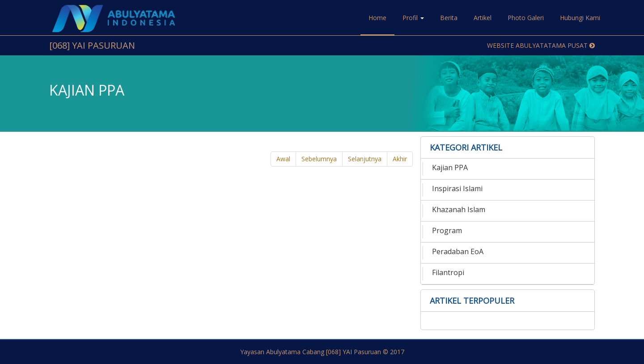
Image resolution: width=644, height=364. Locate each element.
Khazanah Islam (459, 209)
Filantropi (448, 272)
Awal (283, 159)
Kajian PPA (450, 167)
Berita (449, 18)
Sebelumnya (319, 159)
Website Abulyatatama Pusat (541, 45)
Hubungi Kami (580, 18)
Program (447, 230)
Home (377, 18)
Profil (413, 18)
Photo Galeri (526, 18)
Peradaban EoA (458, 251)
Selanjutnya (365, 159)
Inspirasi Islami (457, 188)
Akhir (400, 159)
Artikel (483, 18)
